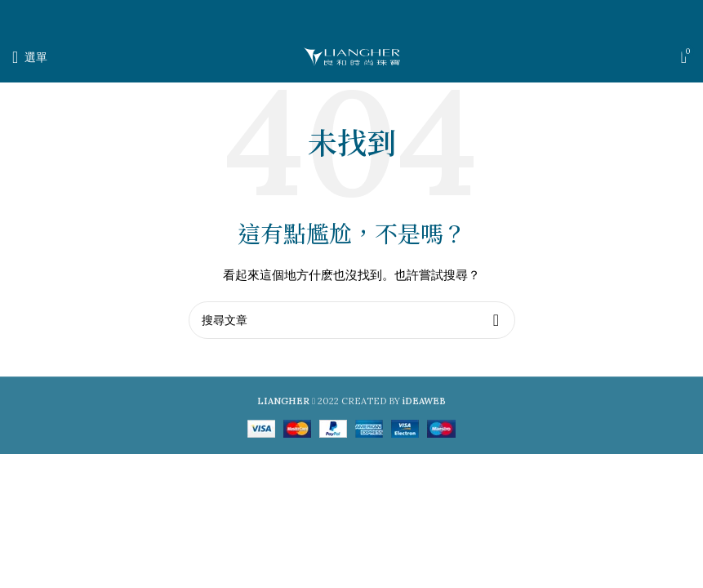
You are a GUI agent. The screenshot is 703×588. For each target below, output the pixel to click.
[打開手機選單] (30, 57)
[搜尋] (352, 320)
